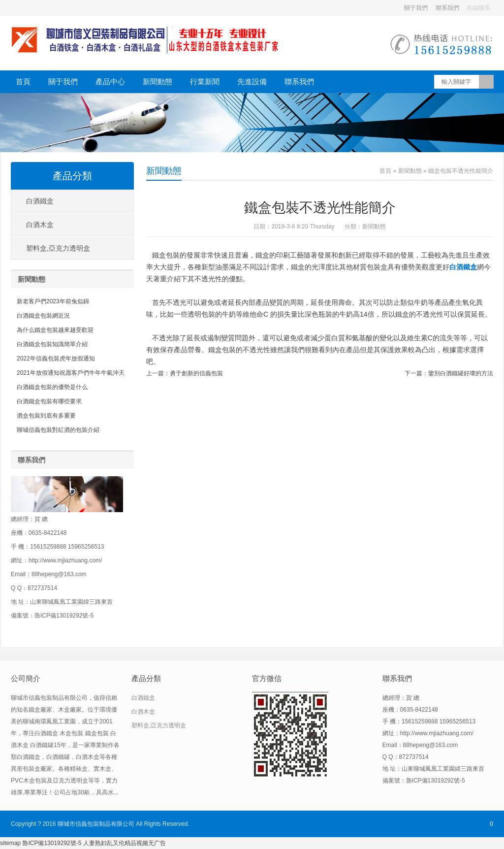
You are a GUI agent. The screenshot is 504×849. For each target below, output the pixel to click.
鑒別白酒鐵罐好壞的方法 (461, 373)
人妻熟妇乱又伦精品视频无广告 (125, 843)
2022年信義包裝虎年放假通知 (56, 359)
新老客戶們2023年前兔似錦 (53, 301)
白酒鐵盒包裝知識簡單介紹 (52, 344)
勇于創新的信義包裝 (196, 373)
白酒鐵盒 (40, 201)
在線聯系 (478, 8)
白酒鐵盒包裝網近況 (43, 316)
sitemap (10, 843)
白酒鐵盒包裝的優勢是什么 (52, 387)
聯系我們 (447, 8)
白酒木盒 (40, 225)
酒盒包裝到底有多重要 (46, 416)
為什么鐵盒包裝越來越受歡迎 (55, 330)
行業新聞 (205, 82)
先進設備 (252, 82)
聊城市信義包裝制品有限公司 (96, 824)
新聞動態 (157, 82)
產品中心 (110, 82)
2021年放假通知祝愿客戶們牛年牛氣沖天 (71, 373)
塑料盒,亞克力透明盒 (58, 248)
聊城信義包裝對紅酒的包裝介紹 (58, 430)
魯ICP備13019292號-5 (52, 843)
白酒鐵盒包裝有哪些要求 (49, 401)
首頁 (23, 82)
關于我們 (416, 8)
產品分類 (72, 176)
